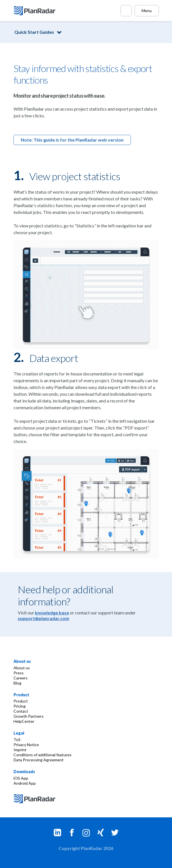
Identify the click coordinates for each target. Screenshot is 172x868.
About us (22, 668)
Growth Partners (29, 716)
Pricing (20, 706)
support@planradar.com (43, 618)
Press (19, 673)
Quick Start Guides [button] (34, 32)
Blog (17, 683)
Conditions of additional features (43, 755)
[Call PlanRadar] (126, 11)
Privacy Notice (26, 745)
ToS (17, 740)
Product (21, 701)
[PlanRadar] (35, 11)
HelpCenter (24, 721)
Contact (21, 711)
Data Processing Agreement (39, 760)
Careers (21, 678)
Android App (25, 783)
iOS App (21, 778)
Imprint (20, 750)
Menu (147, 11)
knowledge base (52, 613)
